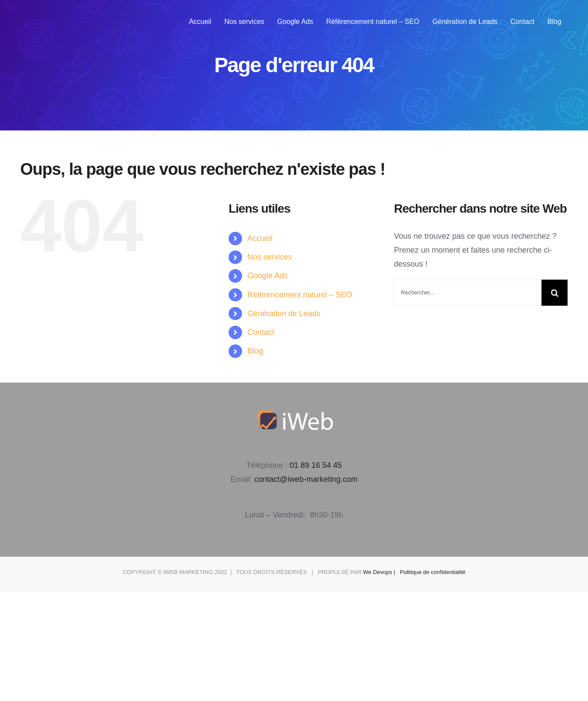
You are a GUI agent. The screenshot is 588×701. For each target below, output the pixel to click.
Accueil (260, 238)
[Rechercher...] (468, 293)
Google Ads (267, 276)
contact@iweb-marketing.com (306, 479)
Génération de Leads (284, 314)
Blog (255, 351)
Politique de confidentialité (433, 572)
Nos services (270, 257)
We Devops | (381, 572)
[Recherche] (555, 293)
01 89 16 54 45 (316, 465)
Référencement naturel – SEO (300, 295)
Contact (261, 332)
